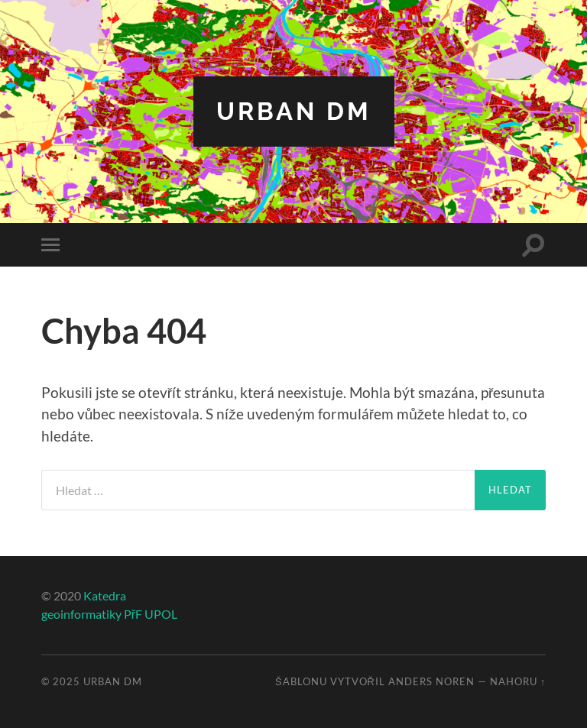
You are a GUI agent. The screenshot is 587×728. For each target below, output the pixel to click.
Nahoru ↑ (518, 681)
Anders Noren (431, 681)
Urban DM (294, 111)
